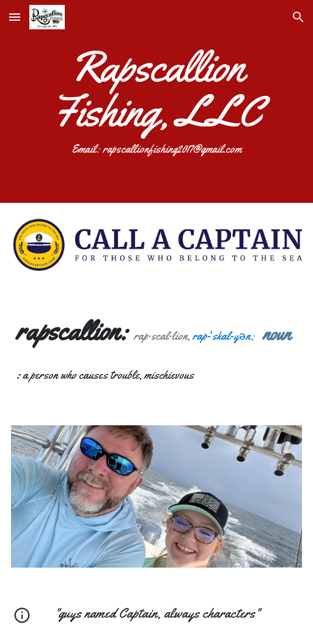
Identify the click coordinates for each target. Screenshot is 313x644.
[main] (157, 101)
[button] (15, 17)
